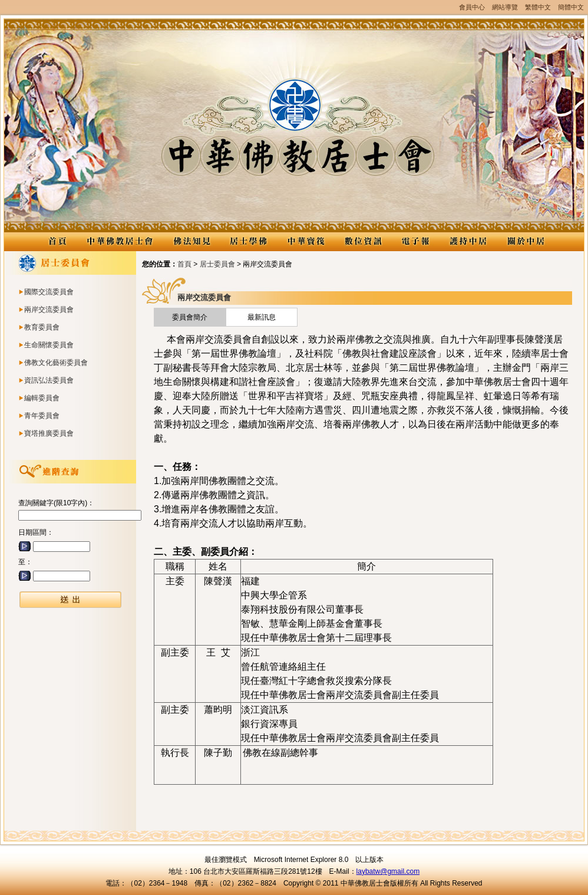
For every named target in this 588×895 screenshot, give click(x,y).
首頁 (184, 264)
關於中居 (525, 242)
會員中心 (472, 7)
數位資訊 (363, 242)
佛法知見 (191, 242)
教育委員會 (42, 327)
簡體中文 (571, 7)
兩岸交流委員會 (49, 310)
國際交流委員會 (49, 292)
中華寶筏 (305, 242)
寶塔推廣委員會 (49, 433)
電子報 (415, 242)
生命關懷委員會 (49, 345)
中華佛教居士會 (120, 242)
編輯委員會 (42, 398)
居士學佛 (248, 242)
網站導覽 (505, 7)
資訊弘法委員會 (49, 380)
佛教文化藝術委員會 (56, 363)
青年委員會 (42, 416)
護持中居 (468, 242)
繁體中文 (538, 7)
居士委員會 (217, 264)
